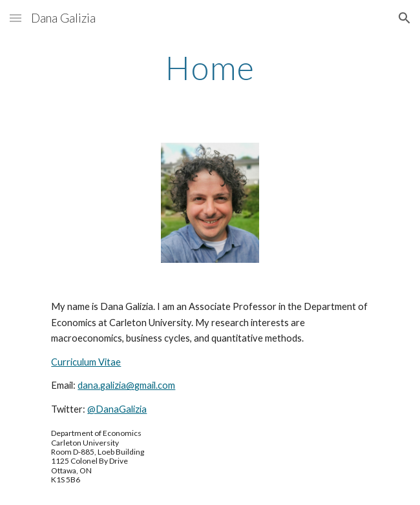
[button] (16, 18)
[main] (210, 68)
